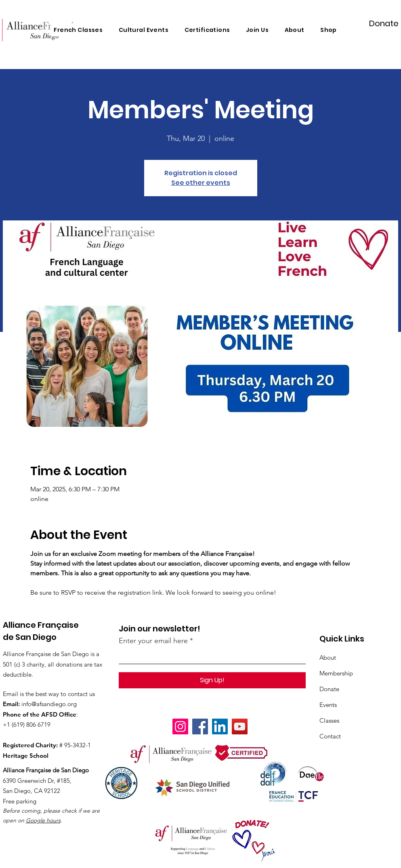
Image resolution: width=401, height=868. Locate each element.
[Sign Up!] (212, 680)
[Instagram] (180, 726)
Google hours (43, 820)
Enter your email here (153, 641)
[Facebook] (200, 726)
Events (328, 705)
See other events (201, 183)
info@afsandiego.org (49, 704)
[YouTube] (240, 726)
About (328, 657)
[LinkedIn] (220, 726)
